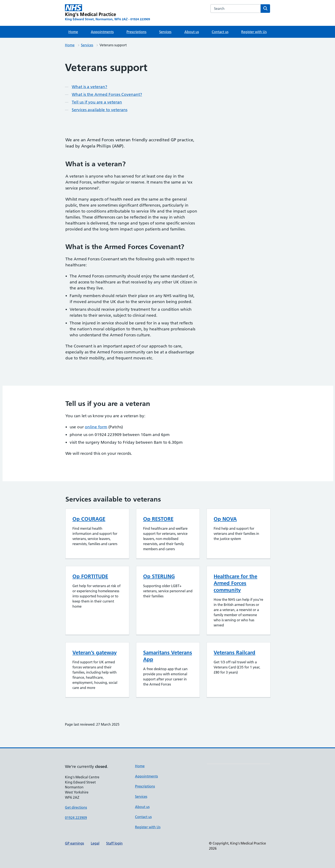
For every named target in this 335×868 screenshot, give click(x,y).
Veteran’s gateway (95, 653)
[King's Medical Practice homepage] (107, 13)
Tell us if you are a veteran (97, 102)
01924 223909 (76, 818)
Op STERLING (159, 576)
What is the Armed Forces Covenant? (107, 94)
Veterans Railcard (234, 653)
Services (165, 32)
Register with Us (254, 32)
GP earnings (74, 843)
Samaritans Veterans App (168, 656)
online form (96, 427)
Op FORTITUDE (90, 576)
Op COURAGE (89, 519)
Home (73, 32)
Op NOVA (225, 519)
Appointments (102, 32)
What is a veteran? (90, 87)
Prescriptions (136, 32)
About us (192, 32)
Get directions (76, 807)
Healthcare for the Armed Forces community (235, 583)
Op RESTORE (158, 519)
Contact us (220, 32)
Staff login (114, 843)
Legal (95, 843)
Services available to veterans (100, 110)
